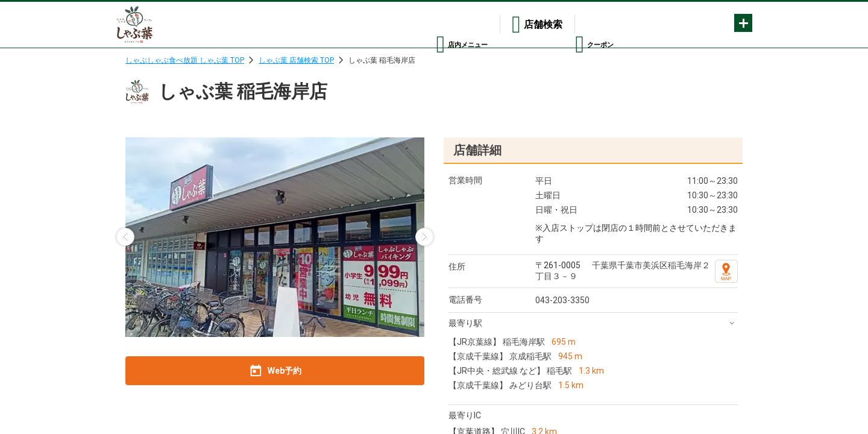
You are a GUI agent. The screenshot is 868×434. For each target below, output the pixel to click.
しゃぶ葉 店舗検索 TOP (296, 60)
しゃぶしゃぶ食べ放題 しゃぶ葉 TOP (185, 60)
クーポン (594, 24)
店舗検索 (520, 24)
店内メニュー (436, 24)
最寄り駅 (465, 323)
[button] (125, 237)
